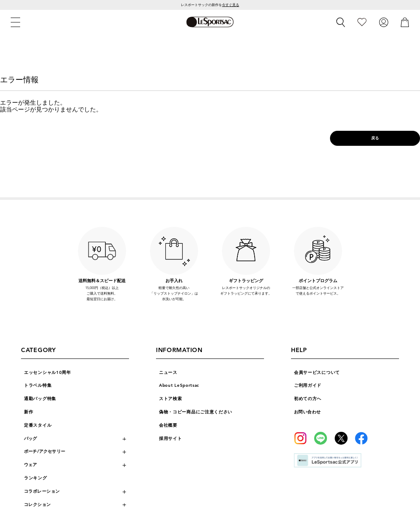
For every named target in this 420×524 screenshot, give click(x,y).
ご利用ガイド (308, 385)
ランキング (36, 478)
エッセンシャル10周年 (48, 373)
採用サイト (171, 439)
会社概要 (168, 425)
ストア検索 (171, 399)
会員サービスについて (317, 373)
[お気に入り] (362, 22)
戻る (375, 138)
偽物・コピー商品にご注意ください (196, 412)
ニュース (168, 373)
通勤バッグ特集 (40, 399)
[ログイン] (384, 22)
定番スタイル (38, 425)
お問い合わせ (307, 412)
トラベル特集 (38, 385)
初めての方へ (308, 399)
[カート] (405, 22)
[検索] (341, 22)
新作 (28, 412)
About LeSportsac (179, 385)
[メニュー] (15, 22)
